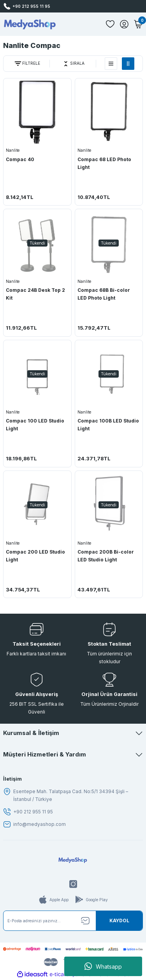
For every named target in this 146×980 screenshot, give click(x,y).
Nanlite (13, 150)
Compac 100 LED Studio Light (35, 425)
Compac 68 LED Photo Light (104, 163)
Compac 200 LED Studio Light (35, 556)
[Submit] (119, 921)
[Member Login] (124, 24)
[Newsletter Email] (73, 921)
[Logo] (30, 24)
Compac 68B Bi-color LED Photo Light (104, 294)
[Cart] (138, 24)
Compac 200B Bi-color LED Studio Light (106, 556)
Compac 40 (20, 159)
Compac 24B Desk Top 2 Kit (35, 294)
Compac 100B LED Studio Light (108, 425)
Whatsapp (103, 966)
